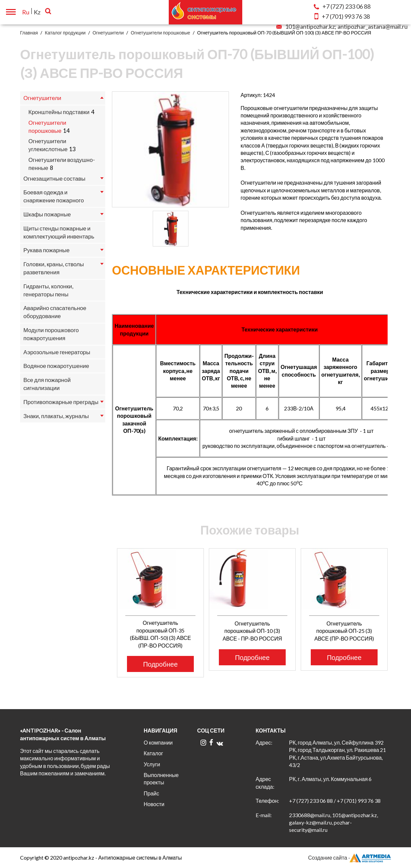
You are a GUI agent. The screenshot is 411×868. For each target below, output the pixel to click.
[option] (170, 149)
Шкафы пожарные (47, 214)
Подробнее (160, 664)
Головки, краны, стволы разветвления (54, 268)
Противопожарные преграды (61, 402)
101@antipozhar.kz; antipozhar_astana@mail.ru (342, 26)
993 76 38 (342, 16)
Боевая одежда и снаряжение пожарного (54, 196)
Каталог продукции (65, 33)
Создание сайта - (350, 858)
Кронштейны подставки (59, 112)
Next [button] (395, 599)
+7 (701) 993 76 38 (359, 801)
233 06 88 (342, 6)
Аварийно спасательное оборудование (55, 312)
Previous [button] (108, 599)
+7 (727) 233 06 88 (311, 801)
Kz (37, 12)
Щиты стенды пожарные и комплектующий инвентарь (59, 232)
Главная (29, 33)
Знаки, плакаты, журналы (56, 416)
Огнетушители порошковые (160, 33)
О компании (158, 742)
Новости (154, 804)
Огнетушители (108, 33)
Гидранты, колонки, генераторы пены (48, 290)
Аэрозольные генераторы (57, 352)
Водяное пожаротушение (56, 366)
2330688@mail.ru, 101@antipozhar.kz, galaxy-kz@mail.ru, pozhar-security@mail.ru (333, 823)
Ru (26, 12)
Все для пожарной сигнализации (47, 384)
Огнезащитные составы (54, 178)
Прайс (151, 793)
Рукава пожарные (46, 250)
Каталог (153, 753)
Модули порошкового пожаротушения (51, 334)
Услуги (152, 764)
